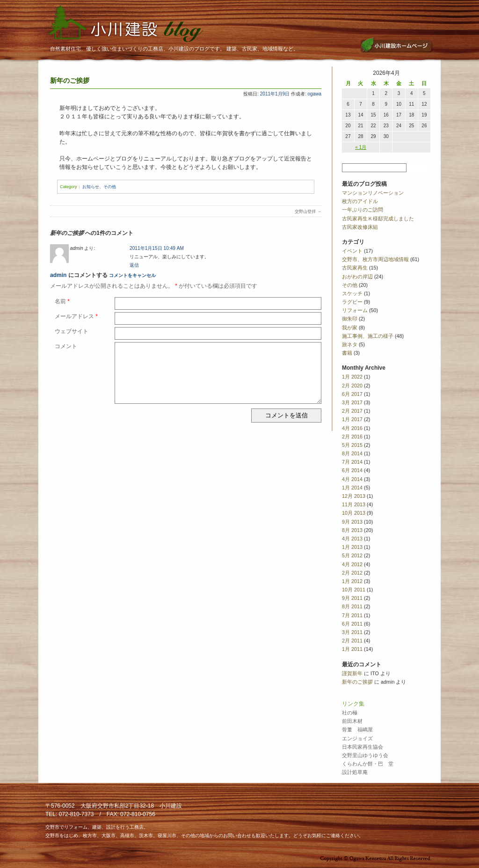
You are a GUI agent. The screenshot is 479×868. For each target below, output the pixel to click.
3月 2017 (352, 402)
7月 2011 (352, 615)
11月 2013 (354, 504)
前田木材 (352, 721)
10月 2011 (354, 590)
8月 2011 (352, 606)
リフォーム (355, 310)
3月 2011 (352, 632)
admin (58, 275)
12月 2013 (354, 496)
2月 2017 (352, 411)
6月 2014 (352, 470)
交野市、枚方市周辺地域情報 (375, 259)
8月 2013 (352, 530)
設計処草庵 (355, 772)
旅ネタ (350, 344)
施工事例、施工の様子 (368, 336)
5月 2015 (352, 445)
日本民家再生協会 (363, 747)
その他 (110, 187)
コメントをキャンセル (132, 275)
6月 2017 (352, 394)
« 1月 (361, 147)
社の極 (350, 713)
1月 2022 (352, 377)
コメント (66, 346)
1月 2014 (352, 488)
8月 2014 (352, 453)
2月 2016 (352, 437)
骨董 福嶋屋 (357, 729)
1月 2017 (352, 419)
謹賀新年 (352, 673)
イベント (352, 251)
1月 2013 (352, 547)
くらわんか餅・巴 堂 (368, 764)
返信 (134, 265)
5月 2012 (352, 555)
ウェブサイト (72, 331)
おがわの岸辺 (357, 277)
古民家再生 (355, 268)
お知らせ (91, 187)
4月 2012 (352, 564)
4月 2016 (352, 428)
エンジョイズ (357, 738)
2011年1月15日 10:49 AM (157, 248)
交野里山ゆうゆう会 (365, 755)
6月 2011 (352, 624)
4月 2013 (352, 539)
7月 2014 (352, 462)
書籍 (347, 353)
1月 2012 (352, 581)
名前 (62, 301)
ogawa (315, 94)
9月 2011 (352, 598)
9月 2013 (352, 522)
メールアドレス (76, 316)
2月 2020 (352, 386)
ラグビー (352, 302)
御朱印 (350, 319)
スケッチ (352, 293)
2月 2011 (352, 641)
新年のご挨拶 (357, 682)
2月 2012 (352, 573)
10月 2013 (354, 513)
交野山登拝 (308, 212)
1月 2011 (352, 649)
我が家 (350, 328)
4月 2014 (352, 479)
